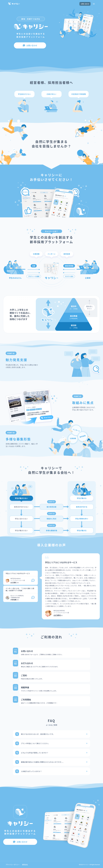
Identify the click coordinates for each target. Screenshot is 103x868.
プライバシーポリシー (13, 865)
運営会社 (25, 865)
